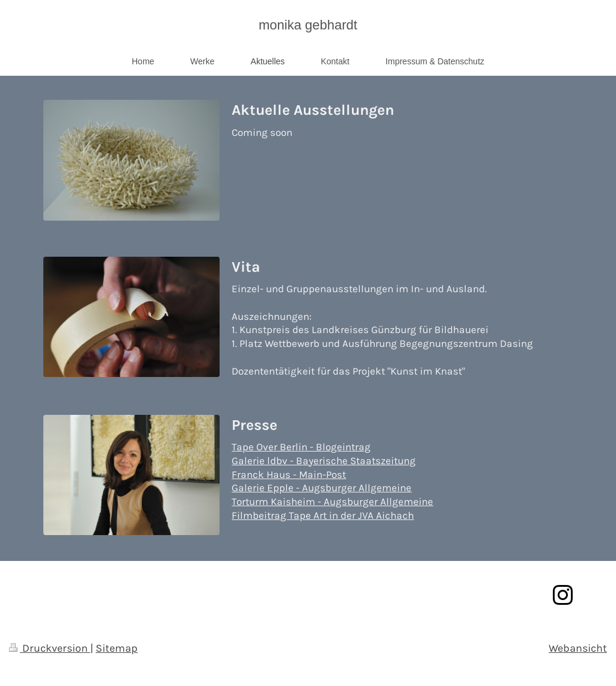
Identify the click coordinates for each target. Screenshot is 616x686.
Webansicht (578, 648)
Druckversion (50, 648)
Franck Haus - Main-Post (289, 475)
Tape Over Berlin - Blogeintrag (301, 447)
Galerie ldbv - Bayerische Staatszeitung (324, 461)
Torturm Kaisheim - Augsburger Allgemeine (332, 502)
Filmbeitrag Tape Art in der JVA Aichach (323, 516)
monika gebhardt (308, 25)
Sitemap (117, 648)
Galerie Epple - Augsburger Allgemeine (322, 488)
